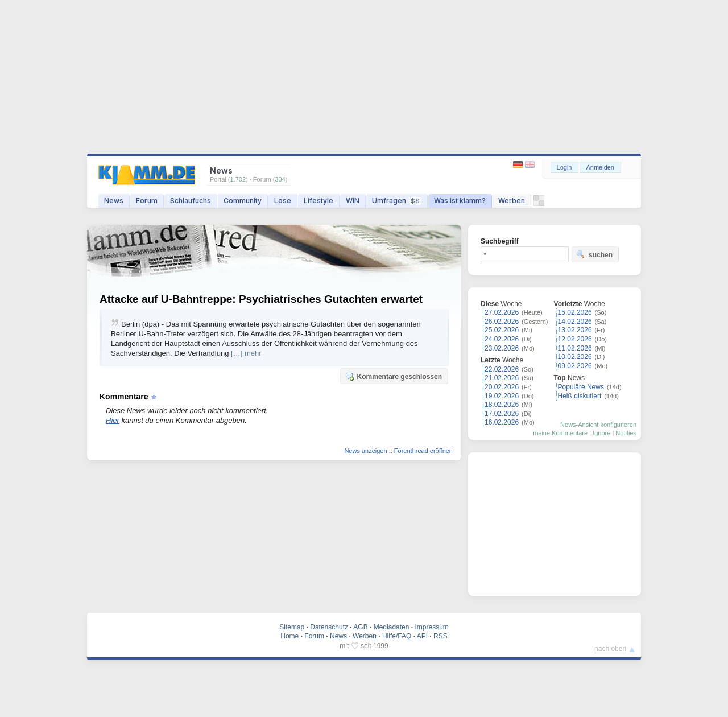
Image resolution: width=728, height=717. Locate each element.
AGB (360, 627)
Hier (113, 420)
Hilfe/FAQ (397, 636)
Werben (512, 201)
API (422, 636)
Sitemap (292, 627)
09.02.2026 (575, 366)
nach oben (610, 649)
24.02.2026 (502, 339)
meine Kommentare (560, 433)
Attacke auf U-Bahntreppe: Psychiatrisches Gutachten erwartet (261, 299)
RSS (440, 636)
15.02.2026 (575, 312)
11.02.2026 (575, 348)
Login (564, 167)
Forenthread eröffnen (423, 451)
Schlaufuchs (191, 201)
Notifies (626, 433)
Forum (147, 201)
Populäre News (581, 387)
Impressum (431, 627)
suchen (594, 254)
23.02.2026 (502, 348)
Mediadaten (392, 627)
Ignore (601, 433)
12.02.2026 (575, 339)
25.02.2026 (502, 330)
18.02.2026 (502, 405)
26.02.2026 (502, 322)
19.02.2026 (502, 396)
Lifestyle (318, 201)
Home (289, 636)
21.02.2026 (502, 378)
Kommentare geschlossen (393, 376)
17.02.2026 (502, 414)
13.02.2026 (575, 330)
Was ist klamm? (460, 201)
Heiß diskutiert (580, 396)
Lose (283, 201)
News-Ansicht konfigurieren (598, 425)
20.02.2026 (502, 387)
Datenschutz (329, 627)
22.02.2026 (502, 369)
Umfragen (397, 201)
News (114, 201)
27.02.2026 (502, 312)
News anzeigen (365, 451)
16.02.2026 (502, 422)
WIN (353, 201)
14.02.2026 (575, 322)
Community (243, 201)
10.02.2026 (575, 357)
